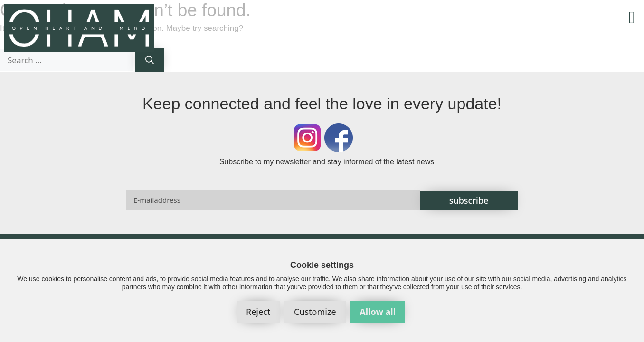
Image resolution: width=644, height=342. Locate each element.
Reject (258, 312)
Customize (315, 312)
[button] (632, 18)
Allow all (378, 312)
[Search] (150, 60)
